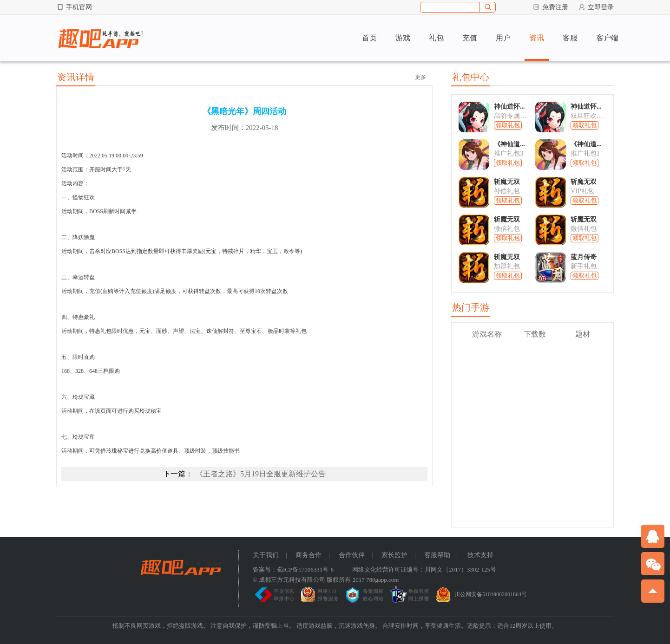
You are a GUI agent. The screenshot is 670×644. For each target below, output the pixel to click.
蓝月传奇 (584, 257)
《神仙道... (509, 144)
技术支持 (480, 555)
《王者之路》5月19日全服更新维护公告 (261, 474)
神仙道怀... (509, 107)
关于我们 (266, 555)
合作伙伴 (352, 555)
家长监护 (394, 555)
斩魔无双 (507, 182)
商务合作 (309, 555)
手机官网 (74, 7)
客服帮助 (437, 555)
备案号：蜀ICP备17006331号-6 (293, 569)
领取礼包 (508, 125)
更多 (420, 77)
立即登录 (596, 7)
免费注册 (550, 7)
